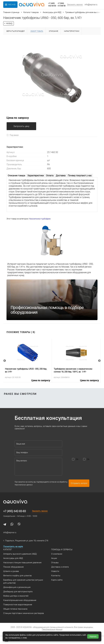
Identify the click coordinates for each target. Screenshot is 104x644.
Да (77, 459)
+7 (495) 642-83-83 (15, 511)
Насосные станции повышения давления (22, 563)
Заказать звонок (75, 5)
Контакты (56, 576)
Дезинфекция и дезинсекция (17, 587)
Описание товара (16, 176)
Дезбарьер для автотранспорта (18, 592)
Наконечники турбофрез (40, 219)
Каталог (8, 550)
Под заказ (13, 135)
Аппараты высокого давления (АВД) (20, 554)
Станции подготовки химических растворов (23, 613)
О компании (57, 554)
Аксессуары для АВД (13, 558)
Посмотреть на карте (13, 547)
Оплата (50, 176)
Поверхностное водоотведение (18, 605)
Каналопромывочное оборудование (20, 600)
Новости (55, 571)
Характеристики (36, 176)
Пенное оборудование (13, 567)
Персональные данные (52, 629)
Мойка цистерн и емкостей (16, 596)
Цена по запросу (18, 118)
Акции (54, 558)
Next (99, 361)
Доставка (61, 176)
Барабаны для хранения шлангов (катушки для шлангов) (23, 581)
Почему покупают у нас (80, 176)
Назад (9, 23)
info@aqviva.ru (91, 5)
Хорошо (93, 636)
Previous (5, 361)
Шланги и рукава (11, 571)
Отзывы (55, 563)
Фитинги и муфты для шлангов (17, 576)
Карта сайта (57, 580)
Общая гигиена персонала (15, 609)
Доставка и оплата (60, 567)
